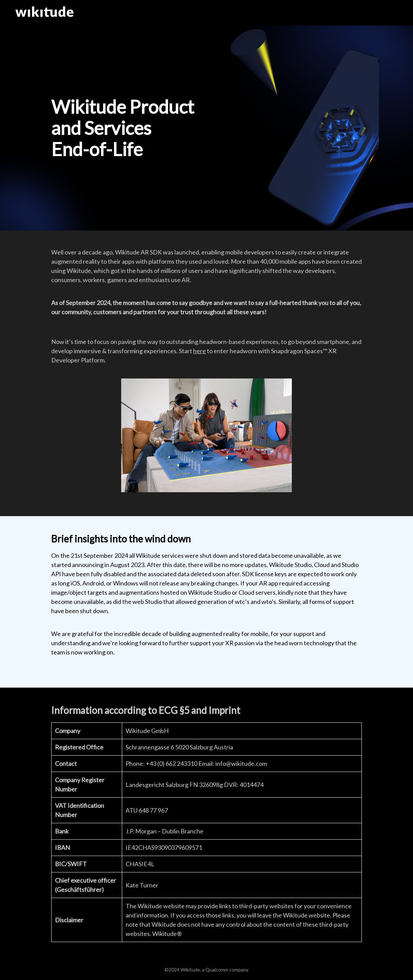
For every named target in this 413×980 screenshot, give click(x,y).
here (200, 351)
